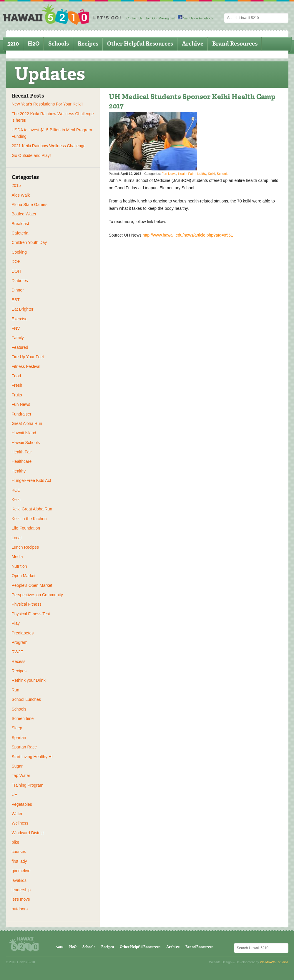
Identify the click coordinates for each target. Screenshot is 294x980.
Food (16, 376)
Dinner (18, 290)
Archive (193, 44)
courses (19, 852)
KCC (16, 490)
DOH (16, 271)
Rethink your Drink (29, 680)
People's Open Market (32, 585)
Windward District (28, 833)
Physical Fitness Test (31, 614)
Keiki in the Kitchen (29, 519)
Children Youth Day (29, 242)
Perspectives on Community (37, 595)
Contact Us (134, 18)
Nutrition (19, 566)
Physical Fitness (27, 604)
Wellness (20, 823)
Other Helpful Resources (140, 44)
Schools (59, 44)
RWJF (18, 652)
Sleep (17, 728)
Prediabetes (23, 633)
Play (16, 623)
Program (20, 642)
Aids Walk (21, 195)
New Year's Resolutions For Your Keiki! (47, 104)
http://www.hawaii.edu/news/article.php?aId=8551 (188, 235)
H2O (34, 44)
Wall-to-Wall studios (274, 962)
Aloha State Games (30, 205)
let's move (21, 899)
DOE (16, 262)
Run (16, 690)
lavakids (19, 880)
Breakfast (20, 224)
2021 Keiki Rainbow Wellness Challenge (49, 146)
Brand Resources (235, 44)
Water (17, 814)
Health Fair (22, 452)
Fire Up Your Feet (28, 357)
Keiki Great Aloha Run (32, 509)
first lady (19, 861)
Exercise (20, 319)
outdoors (20, 909)
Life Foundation (26, 528)
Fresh (17, 385)
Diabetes (20, 281)
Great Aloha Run (27, 423)
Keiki (16, 500)
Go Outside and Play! (31, 155)
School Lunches (26, 699)
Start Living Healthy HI (32, 757)
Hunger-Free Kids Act (31, 480)
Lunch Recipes (25, 547)
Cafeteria (20, 233)
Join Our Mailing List (160, 18)
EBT (16, 300)
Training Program (28, 785)
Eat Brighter (23, 309)
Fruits (17, 395)
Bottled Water (24, 214)
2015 (16, 185)
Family (18, 338)
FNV (16, 328)
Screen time (23, 718)
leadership (21, 890)
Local (17, 538)
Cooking (19, 252)
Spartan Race (24, 747)
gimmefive (21, 871)
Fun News (21, 404)
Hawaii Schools (26, 443)
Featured (20, 347)
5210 (13, 44)
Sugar (17, 766)
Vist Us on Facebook (195, 18)
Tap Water (21, 775)
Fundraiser (22, 414)
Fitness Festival (26, 366)
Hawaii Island (24, 433)
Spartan (19, 738)
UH (15, 795)
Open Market (24, 576)
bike (16, 842)
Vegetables (22, 804)
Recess (19, 661)
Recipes (88, 44)
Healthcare (22, 461)
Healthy (19, 471)
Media (17, 557)
